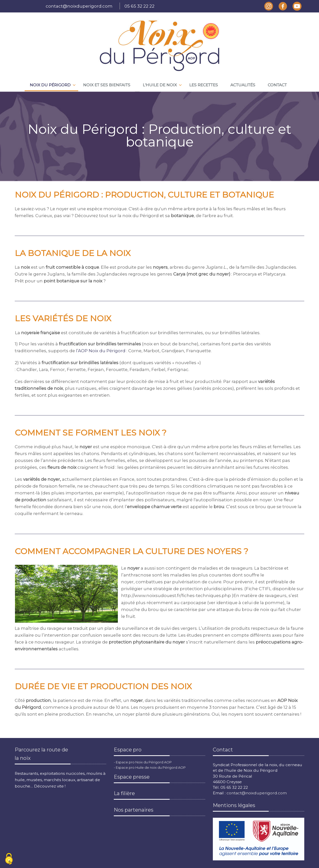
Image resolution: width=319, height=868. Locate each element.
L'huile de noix (160, 85)
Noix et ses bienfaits (107, 85)
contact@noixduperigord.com (79, 6)
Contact (277, 85)
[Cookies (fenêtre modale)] (9, 859)
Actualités (243, 85)
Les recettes (204, 85)
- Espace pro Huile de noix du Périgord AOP (150, 767)
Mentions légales (234, 805)
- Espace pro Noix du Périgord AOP (143, 762)
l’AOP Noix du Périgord (101, 351)
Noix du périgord (50, 85)
